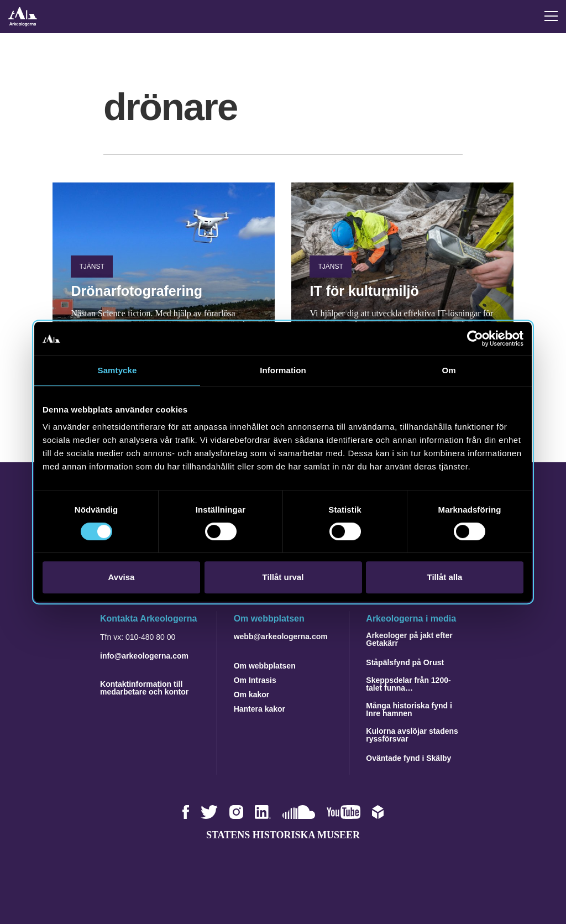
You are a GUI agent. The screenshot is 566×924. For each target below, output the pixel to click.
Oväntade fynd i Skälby (408, 758)
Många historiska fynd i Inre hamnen (409, 709)
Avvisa (122, 577)
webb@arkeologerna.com (281, 636)
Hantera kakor (260, 709)
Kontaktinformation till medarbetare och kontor (144, 688)
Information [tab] (283, 370)
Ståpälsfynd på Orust (405, 662)
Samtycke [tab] (117, 370)
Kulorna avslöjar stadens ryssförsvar (412, 735)
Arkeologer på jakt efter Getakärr (409, 639)
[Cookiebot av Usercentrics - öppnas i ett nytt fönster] (475, 338)
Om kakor (252, 695)
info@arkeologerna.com (144, 656)
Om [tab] (449, 370)
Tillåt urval (283, 577)
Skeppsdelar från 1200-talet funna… (408, 684)
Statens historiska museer (283, 835)
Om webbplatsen (265, 666)
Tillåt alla (445, 577)
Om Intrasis (255, 680)
